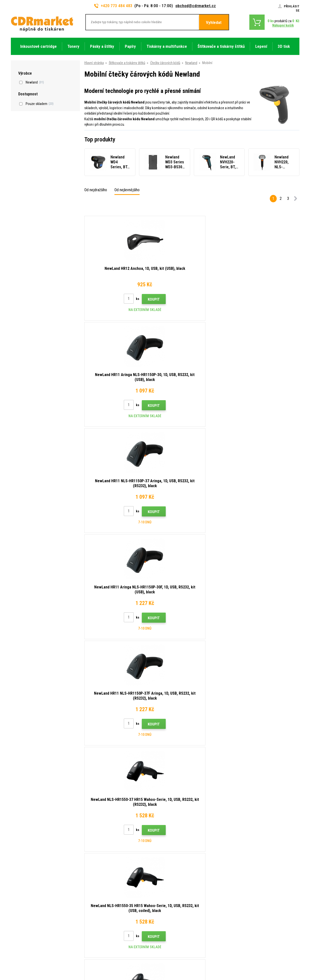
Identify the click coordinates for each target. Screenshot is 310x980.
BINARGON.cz (290, 957)
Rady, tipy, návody (97, 862)
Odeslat (240, 823)
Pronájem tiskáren (98, 920)
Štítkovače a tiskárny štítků (127, 63)
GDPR (89, 906)
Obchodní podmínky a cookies (106, 899)
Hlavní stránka (94, 63)
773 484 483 (32, 857)
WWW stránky (262, 957)
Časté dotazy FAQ (98, 884)
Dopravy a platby (96, 870)
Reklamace (93, 891)
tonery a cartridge (187, 974)
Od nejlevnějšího (127, 190)
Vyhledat (214, 22)
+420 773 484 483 (113, 6)
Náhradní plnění (96, 928)
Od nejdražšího (96, 190)
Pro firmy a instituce (99, 913)
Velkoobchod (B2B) (99, 877)
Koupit (129, 299)
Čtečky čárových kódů (165, 63)
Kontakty (91, 855)
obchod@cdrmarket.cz (196, 6)
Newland (191, 63)
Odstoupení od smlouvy (102, 935)
